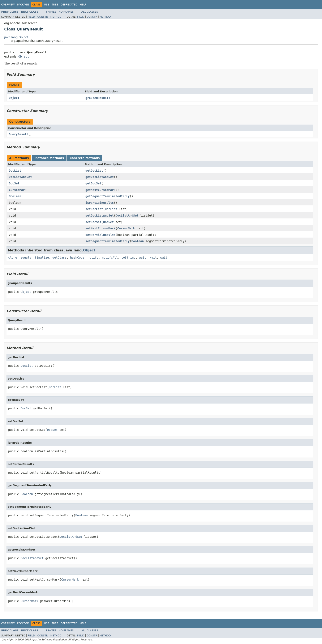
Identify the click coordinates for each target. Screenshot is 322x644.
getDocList (94, 171)
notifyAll (110, 258)
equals (26, 258)
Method (56, 17)
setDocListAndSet (100, 216)
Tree (55, 5)
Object (24, 57)
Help (83, 5)
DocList (15, 171)
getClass (59, 258)
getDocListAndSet (100, 177)
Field (31, 17)
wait (143, 258)
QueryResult (19, 134)
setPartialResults (100, 235)
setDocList (94, 209)
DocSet (14, 183)
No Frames (66, 12)
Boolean (15, 196)
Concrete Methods (85, 158)
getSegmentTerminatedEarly (108, 196)
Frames (51, 12)
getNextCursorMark (100, 190)
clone (13, 258)
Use (47, 5)
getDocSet (93, 183)
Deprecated (69, 5)
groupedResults (98, 98)
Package (23, 5)
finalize (42, 258)
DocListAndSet (20, 177)
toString (128, 258)
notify (93, 258)
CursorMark (18, 190)
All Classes (90, 12)
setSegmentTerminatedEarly (108, 241)
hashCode (77, 258)
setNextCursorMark (100, 228)
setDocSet (93, 222)
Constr (43, 17)
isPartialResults (100, 203)
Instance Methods (49, 158)
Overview (8, 5)
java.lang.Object (16, 37)
